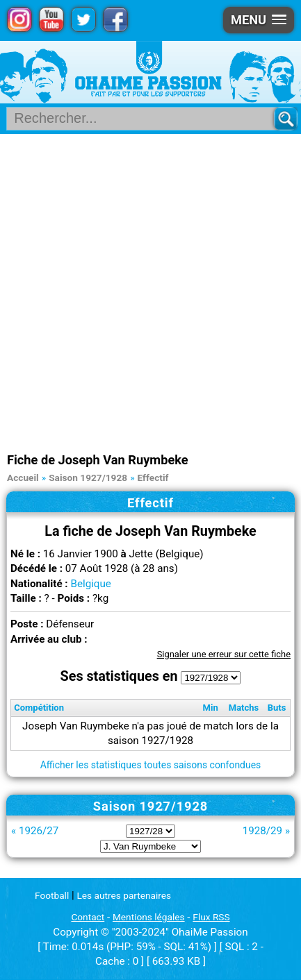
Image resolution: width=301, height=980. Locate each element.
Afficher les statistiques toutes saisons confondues (151, 765)
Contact (88, 917)
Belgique (91, 584)
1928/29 (262, 831)
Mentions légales (149, 917)
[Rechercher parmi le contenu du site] (145, 119)
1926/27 (39, 831)
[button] (259, 20)
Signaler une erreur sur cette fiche (224, 654)
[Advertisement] (150, 291)
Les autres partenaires (124, 895)
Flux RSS (211, 917)
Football (52, 895)
